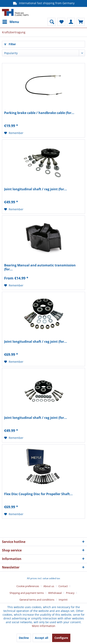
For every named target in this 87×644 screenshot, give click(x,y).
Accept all (42, 638)
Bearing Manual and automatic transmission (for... (40, 267)
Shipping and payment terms (27, 593)
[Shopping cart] (81, 22)
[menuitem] (11, 22)
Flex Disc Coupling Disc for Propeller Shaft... (38, 494)
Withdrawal (55, 593)
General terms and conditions (37, 600)
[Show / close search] (52, 22)
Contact (63, 586)
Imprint (63, 600)
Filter (10, 44)
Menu (11, 21)
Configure (61, 638)
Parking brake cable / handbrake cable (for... (39, 113)
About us (49, 586)
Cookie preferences (28, 586)
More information (44, 626)
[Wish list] (61, 22)
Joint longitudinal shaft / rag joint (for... (36, 189)
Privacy (70, 593)
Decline (24, 638)
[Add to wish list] (14, 133)
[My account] (71, 22)
